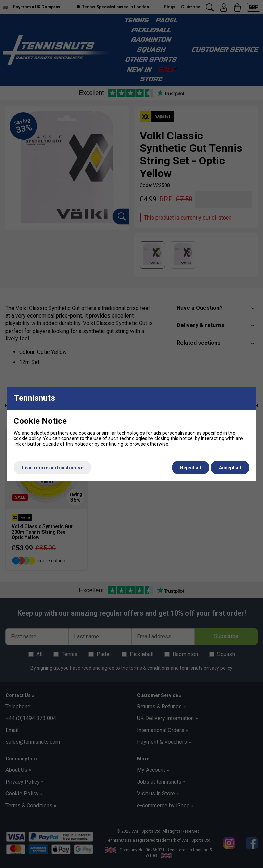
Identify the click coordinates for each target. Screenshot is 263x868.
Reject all (191, 468)
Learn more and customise (53, 468)
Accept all (230, 468)
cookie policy (27, 438)
